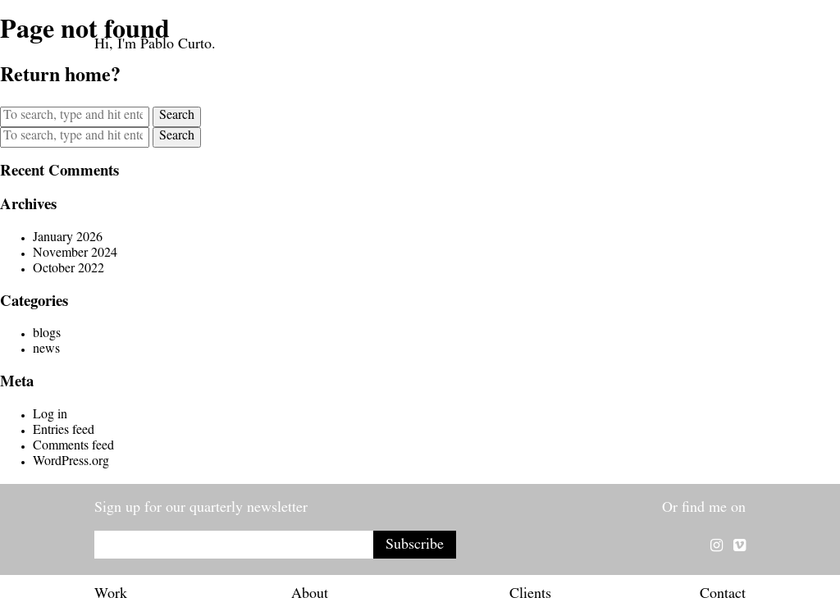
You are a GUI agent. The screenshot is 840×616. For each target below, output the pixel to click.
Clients (530, 595)
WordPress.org (71, 463)
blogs (47, 335)
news (46, 350)
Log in (50, 416)
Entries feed (64, 431)
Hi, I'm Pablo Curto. (155, 46)
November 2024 (75, 254)
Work (111, 595)
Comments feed (73, 447)
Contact (723, 595)
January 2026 (68, 239)
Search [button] (177, 116)
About (310, 595)
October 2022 (68, 270)
